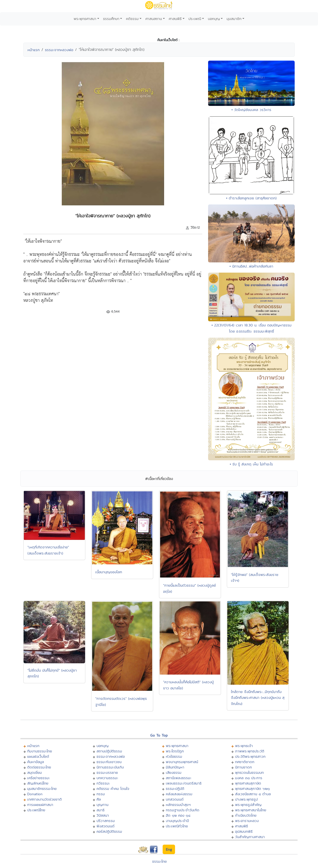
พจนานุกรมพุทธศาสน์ (182, 762)
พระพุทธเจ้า (244, 746)
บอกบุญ (214, 19)
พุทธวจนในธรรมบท (249, 772)
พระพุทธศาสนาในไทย (251, 810)
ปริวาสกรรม (106, 821)
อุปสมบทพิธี (244, 831)
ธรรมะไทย (159, 861)
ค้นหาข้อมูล (36, 762)
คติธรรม (132, 19)
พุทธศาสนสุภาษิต (248, 783)
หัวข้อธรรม (174, 756)
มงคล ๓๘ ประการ (249, 778)
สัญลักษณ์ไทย (38, 783)
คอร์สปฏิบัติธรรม (109, 831)
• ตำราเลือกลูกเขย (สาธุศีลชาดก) (251, 198)
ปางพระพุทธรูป (246, 799)
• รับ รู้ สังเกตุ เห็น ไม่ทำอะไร (251, 464)
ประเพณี (195, 19)
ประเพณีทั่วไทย (177, 826)
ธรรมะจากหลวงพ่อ (59, 50)
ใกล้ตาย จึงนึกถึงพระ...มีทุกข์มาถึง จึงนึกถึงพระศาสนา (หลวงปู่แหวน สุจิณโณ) (258, 698)
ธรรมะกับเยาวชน (109, 762)
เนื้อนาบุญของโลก (109, 572)
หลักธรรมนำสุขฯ (178, 805)
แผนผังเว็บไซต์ (38, 756)
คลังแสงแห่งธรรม (179, 794)
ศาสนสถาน (154, 19)
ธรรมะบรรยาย (107, 772)
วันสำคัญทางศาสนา (250, 837)
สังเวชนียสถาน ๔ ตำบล (253, 794)
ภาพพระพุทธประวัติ (250, 751)
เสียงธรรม (174, 772)
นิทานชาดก (243, 767)
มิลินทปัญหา (175, 767)
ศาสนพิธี (175, 19)
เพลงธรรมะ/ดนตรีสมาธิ (184, 783)
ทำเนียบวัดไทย (246, 815)
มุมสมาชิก (234, 19)
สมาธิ (101, 810)
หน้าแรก (34, 50)
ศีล (99, 799)
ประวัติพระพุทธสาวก (250, 756)
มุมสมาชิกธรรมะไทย (42, 789)
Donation (35, 794)
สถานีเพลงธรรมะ (179, 778)
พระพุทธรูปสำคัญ (248, 805)
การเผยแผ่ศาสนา (40, 805)
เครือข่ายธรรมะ (39, 778)
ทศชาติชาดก (245, 762)
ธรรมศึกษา (111, 19)
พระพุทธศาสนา (85, 19)
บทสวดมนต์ (175, 799)
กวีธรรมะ (103, 783)
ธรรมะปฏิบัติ (175, 789)
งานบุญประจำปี (177, 821)
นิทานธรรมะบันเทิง (110, 767)
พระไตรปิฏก (175, 751)
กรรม (101, 794)
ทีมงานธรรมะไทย (40, 751)
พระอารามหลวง (247, 821)
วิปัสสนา (103, 815)
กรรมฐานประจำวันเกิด (183, 810)
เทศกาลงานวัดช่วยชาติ (44, 799)
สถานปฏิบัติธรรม (109, 751)
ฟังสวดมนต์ (106, 826)
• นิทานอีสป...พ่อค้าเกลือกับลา (251, 266)
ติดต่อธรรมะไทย (39, 767)
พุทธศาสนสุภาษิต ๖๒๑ (252, 789)
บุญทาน (102, 805)
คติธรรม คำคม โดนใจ (113, 789)
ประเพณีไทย (36, 810)
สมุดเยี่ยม (35, 772)
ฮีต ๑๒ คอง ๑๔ (178, 815)
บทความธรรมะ (107, 778)
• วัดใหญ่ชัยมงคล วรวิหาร (251, 110)
